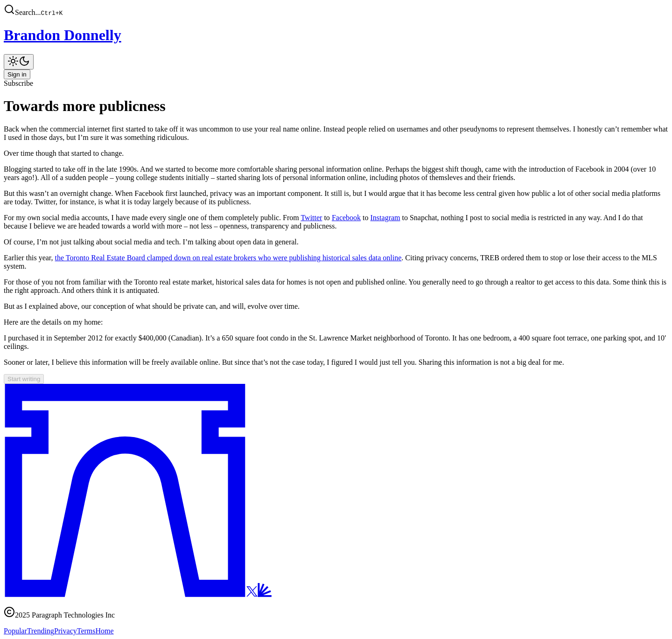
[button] (336, 10)
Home (105, 631)
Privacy (66, 631)
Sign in (17, 74)
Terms (86, 631)
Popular (15, 631)
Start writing (24, 379)
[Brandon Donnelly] (336, 35)
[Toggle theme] (19, 62)
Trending (41, 631)
